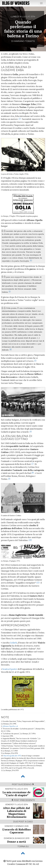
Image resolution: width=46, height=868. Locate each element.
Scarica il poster (10, 669)
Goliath (13, 643)
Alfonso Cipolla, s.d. (10, 726)
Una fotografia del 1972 (12, 756)
